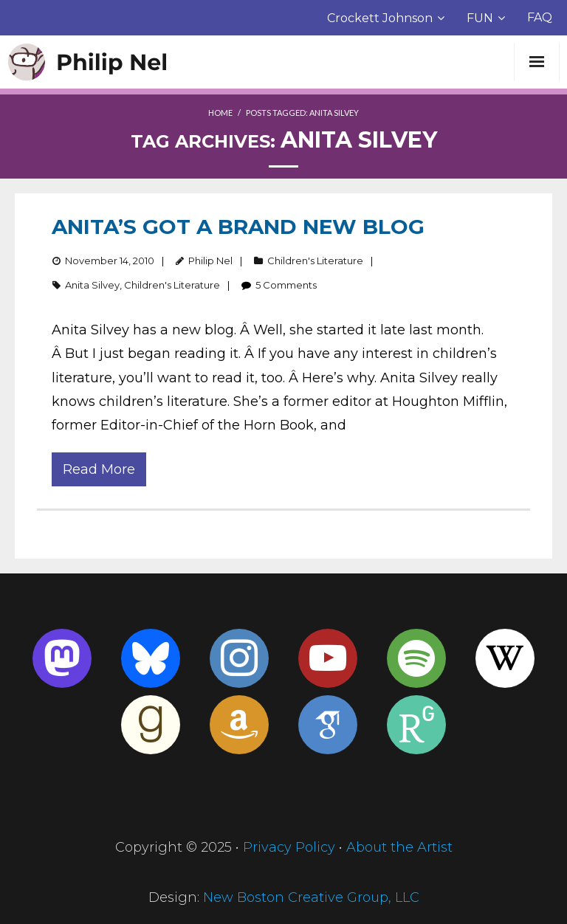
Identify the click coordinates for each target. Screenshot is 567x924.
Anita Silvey (92, 285)
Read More (99, 469)
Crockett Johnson (380, 18)
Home (220, 113)
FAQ (540, 17)
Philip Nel (210, 261)
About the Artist (399, 847)
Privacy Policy (289, 847)
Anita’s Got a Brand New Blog (238, 227)
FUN (480, 18)
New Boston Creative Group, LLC (311, 897)
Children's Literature (315, 261)
